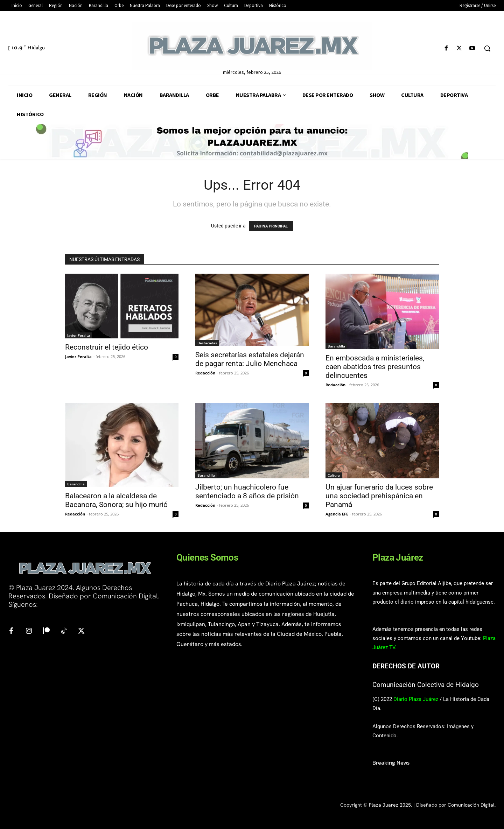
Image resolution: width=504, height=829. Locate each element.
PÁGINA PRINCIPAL (271, 226)
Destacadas (207, 343)
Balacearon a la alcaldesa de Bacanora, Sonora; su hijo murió (116, 500)
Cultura (334, 475)
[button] (487, 48)
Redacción (205, 373)
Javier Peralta (79, 335)
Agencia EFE (337, 514)
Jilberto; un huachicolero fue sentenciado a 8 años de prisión (247, 491)
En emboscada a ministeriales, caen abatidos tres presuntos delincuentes (375, 367)
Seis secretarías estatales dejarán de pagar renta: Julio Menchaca (250, 359)
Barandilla (336, 346)
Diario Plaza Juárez (416, 699)
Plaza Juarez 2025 (390, 805)
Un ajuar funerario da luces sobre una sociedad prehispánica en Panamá (379, 496)
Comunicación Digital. (472, 805)
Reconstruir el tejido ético (107, 347)
